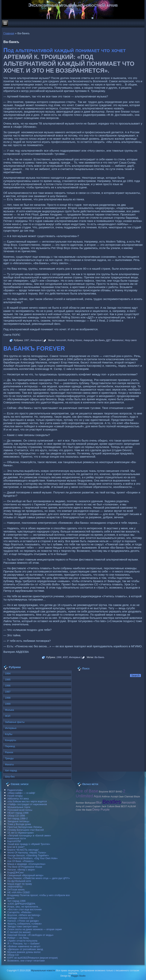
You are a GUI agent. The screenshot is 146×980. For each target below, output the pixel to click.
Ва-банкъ (100, 340)
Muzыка (9, 710)
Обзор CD (13, 955)
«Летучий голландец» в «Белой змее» (29, 836)
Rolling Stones (75, 340)
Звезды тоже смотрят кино (23, 926)
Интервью (36, 340)
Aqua (97, 796)
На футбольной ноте (19, 881)
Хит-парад (11, 771)
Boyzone (104, 792)
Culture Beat (113, 806)
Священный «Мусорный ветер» (25, 875)
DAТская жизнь (16, 890)
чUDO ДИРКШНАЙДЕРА (21, 904)
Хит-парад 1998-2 (18, 818)
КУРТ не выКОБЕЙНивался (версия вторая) (33, 958)
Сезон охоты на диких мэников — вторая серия (35, 929)
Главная (9, 33)
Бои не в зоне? (16, 847)
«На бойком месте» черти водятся (27, 801)
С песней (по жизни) (19, 932)
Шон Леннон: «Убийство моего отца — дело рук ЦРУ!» (39, 878)
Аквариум (89, 340)
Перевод (10, 746)
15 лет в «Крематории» (21, 833)
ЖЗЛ (65, 657)
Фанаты (9, 764)
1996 (59, 657)
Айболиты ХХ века (18, 799)
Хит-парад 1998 (16, 901)
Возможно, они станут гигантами (26, 961)
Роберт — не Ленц (18, 938)
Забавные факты (15, 722)
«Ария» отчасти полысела (22, 941)
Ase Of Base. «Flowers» (21, 861)
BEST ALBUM (128, 806)
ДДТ (108, 340)
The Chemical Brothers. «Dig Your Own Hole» (33, 858)
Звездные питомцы (18, 821)
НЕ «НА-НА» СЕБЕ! (19, 892)
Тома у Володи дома (19, 824)
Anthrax (106, 797)
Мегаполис (118, 340)
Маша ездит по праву (20, 884)
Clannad (129, 797)
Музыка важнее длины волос (24, 952)
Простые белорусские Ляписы (25, 827)
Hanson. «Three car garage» (23, 921)
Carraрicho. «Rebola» (19, 912)
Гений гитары (15, 796)
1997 (27, 340)
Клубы (9, 734)
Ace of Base (87, 791)
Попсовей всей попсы (20, 810)
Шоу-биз (10, 777)
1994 (8, 674)
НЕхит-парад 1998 (18, 813)
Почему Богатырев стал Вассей (26, 830)
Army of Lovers (84, 806)
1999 (8, 704)
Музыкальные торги (19, 807)
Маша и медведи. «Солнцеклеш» (27, 864)
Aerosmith (61, 340)
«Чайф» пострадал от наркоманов (27, 804)
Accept (114, 797)
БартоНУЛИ (14, 841)
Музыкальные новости (43, 971)
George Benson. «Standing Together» (28, 855)
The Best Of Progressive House (25, 867)
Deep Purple (101, 809)
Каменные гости (17, 838)
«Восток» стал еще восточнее (25, 909)
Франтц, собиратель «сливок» (25, 924)
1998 (8, 698)
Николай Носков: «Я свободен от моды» (31, 935)
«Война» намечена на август (24, 946)
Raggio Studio (78, 976)
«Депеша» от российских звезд (25, 949)
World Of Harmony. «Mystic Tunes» (27, 853)
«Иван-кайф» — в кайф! (21, 793)
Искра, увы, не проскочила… (24, 907)
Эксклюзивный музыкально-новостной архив (73, 5)
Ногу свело (131, 340)
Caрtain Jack (99, 806)
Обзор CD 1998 (16, 816)
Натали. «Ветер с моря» (21, 870)
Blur (99, 802)
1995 (8, 680)
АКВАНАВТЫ (15, 887)
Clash (121, 797)
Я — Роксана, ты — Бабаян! (24, 944)
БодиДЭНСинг (16, 872)
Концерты (11, 740)
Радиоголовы (15, 790)
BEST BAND (115, 792)
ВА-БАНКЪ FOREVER (34, 349)
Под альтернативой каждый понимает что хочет (65, 50)
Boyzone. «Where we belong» (24, 915)
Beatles (112, 802)
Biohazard (90, 803)
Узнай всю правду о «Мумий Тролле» (29, 844)
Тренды (9, 758)
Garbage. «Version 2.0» (20, 918)
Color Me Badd (84, 810)
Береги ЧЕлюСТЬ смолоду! (23, 850)
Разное (9, 752)
